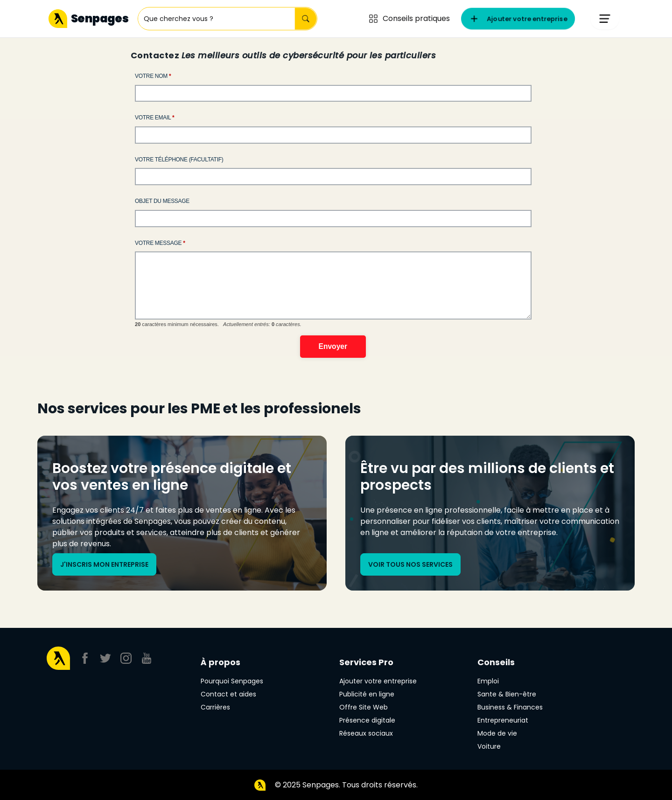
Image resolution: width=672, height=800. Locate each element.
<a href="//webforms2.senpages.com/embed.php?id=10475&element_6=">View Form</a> (336, 225)
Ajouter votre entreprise (378, 681)
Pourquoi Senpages (232, 681)
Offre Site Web (364, 707)
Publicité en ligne (367, 694)
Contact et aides (228, 694)
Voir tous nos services (410, 564)
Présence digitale (367, 720)
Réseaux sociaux (366, 733)
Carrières (215, 707)
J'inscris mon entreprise (104, 564)
